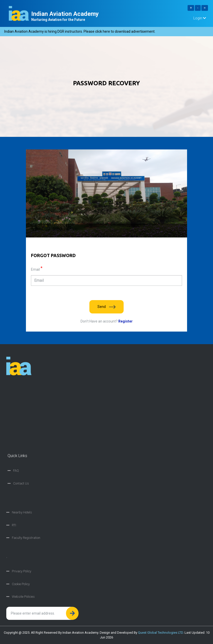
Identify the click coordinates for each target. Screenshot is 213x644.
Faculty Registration (26, 538)
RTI (14, 525)
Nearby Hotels (22, 512)
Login (200, 18)
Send (106, 307)
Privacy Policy (22, 571)
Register (125, 321)
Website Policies (23, 597)
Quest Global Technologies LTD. (161, 633)
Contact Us (21, 483)
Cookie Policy (21, 584)
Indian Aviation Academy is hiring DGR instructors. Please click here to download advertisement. (81, 31)
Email (37, 269)
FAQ (16, 471)
